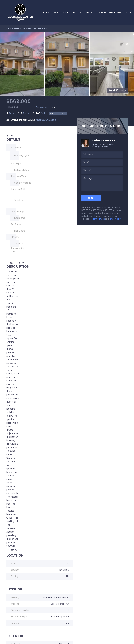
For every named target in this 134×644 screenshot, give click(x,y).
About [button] (90, 12)
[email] (102, 162)
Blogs (77, 12)
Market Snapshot (110, 12)
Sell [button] (66, 12)
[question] (102, 183)
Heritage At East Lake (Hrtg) (34, 28)
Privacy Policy (115, 219)
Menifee (16, 28)
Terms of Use (99, 219)
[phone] (102, 170)
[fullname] (102, 154)
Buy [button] (56, 12)
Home (46, 12)
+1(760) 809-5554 (100, 147)
